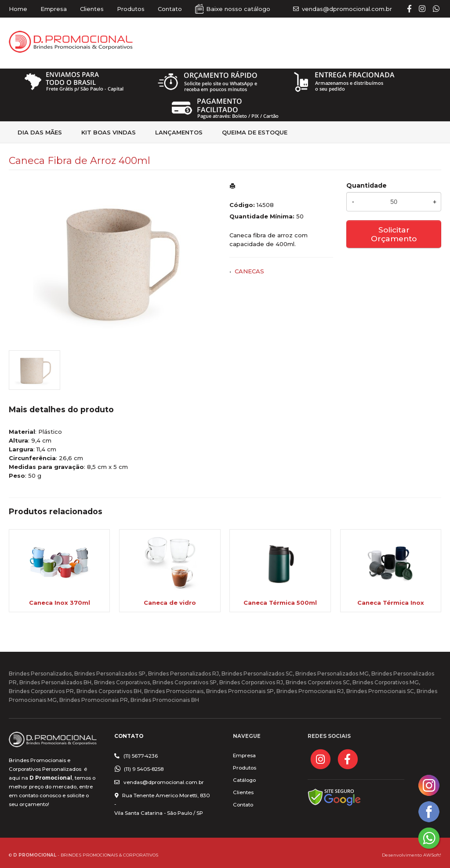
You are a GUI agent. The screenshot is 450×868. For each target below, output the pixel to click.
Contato (170, 9)
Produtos (131, 9)
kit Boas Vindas (109, 132)
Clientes (92, 9)
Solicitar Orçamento (394, 234)
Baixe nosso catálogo (238, 9)
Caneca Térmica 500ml (280, 603)
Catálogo (244, 780)
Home (18, 9)
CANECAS (249, 271)
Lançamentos (179, 132)
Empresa (54, 9)
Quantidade (367, 185)
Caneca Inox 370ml (60, 603)
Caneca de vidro (170, 603)
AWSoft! (432, 855)
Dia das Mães (40, 132)
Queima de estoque (255, 132)
